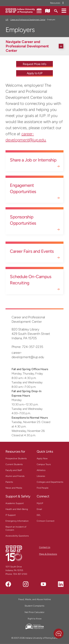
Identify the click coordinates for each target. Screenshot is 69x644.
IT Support (11, 515)
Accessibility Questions (17, 536)
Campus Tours (44, 464)
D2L (39, 515)
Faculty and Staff (14, 470)
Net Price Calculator (34, 612)
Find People (43, 488)
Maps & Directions (48, 554)
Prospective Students (16, 458)
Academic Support (15, 503)
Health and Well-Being (17, 509)
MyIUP (40, 503)
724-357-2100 (20, 574)
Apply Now (42, 458)
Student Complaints (34, 606)
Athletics (41, 470)
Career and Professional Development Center (28, 20)
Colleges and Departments (50, 482)
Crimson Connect (46, 521)
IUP (7, 20)
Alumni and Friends (15, 476)
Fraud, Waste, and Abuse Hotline (35, 599)
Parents (9, 482)
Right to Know (35, 619)
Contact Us (45, 547)
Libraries (41, 476)
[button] (64, 10)
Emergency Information (17, 521)
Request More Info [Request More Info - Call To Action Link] (34, 64)
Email (39, 509)
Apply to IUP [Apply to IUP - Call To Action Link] (35, 73)
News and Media (14, 488)
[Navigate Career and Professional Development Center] (35, 46)
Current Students (14, 464)
